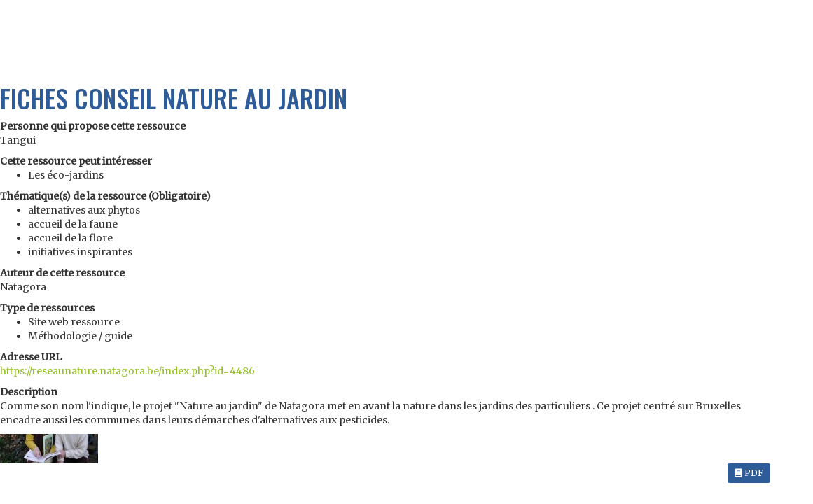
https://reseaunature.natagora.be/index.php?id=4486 (127, 371)
